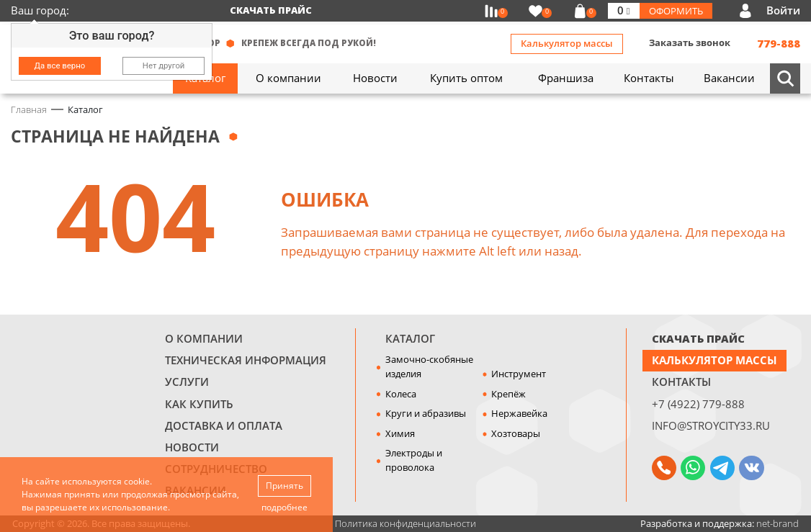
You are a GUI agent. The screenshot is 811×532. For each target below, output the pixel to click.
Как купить (199, 404)
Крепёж (508, 394)
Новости (192, 447)
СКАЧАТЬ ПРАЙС (698, 338)
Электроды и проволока (414, 460)
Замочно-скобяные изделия (429, 366)
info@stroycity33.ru (711, 425)
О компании (204, 338)
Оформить (676, 11)
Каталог (410, 338)
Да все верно (60, 66)
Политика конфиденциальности (405, 523)
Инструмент (519, 374)
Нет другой (164, 66)
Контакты (681, 382)
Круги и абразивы (426, 413)
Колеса (401, 394)
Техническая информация (246, 360)
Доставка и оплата (224, 425)
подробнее (284, 507)
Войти (783, 10)
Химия (400, 433)
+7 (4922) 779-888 (698, 404)
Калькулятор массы (567, 43)
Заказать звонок (690, 42)
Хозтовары (516, 433)
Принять (284, 486)
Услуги (187, 382)
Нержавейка (519, 413)
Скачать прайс (271, 10)
